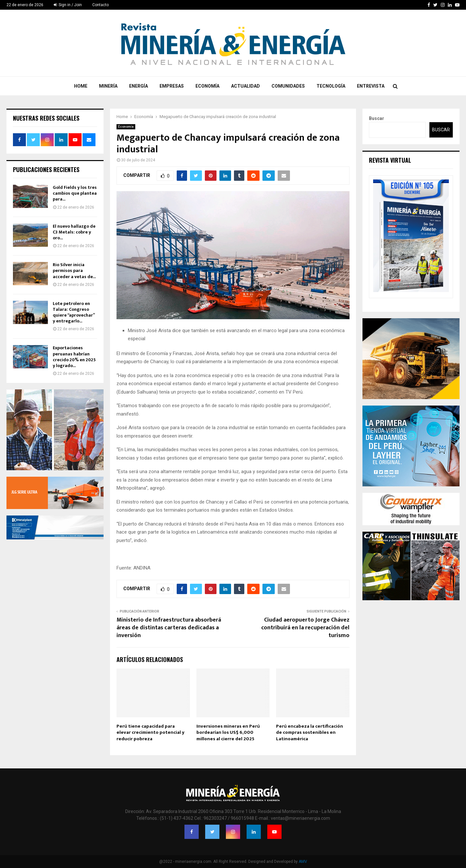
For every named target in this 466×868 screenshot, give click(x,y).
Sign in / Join (68, 5)
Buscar (377, 118)
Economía (207, 86)
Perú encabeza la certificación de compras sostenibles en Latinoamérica (310, 732)
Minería (108, 86)
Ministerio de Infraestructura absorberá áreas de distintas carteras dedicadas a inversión (169, 628)
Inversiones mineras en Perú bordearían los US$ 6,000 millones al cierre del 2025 (228, 732)
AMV (303, 862)
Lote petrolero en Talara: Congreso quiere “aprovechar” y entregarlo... (74, 312)
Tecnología (331, 86)
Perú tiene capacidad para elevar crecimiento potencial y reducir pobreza (150, 732)
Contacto (100, 5)
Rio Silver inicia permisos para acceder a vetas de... (74, 271)
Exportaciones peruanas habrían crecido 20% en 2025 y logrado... (74, 357)
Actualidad (245, 86)
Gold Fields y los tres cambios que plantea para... (75, 193)
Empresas (172, 86)
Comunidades (288, 86)
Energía (139, 86)
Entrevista (371, 86)
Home (81, 86)
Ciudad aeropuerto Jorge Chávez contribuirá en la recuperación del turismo (305, 628)
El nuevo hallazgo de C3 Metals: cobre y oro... (74, 232)
